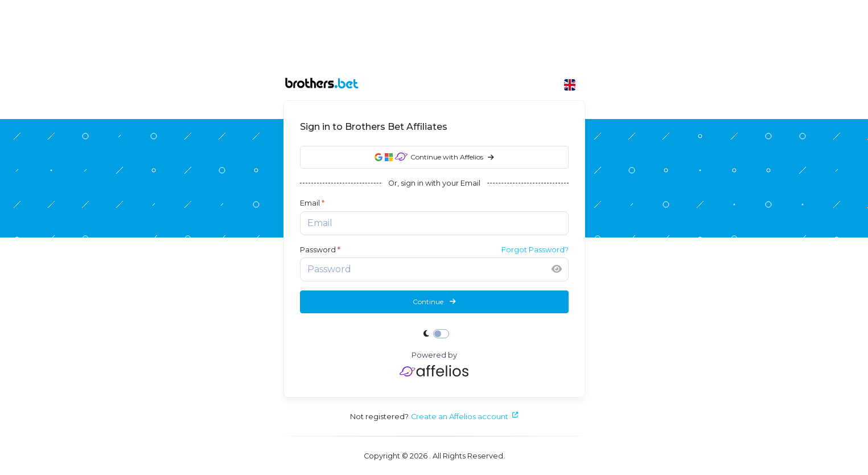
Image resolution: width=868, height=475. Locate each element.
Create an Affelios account (464, 416)
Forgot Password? (535, 250)
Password (320, 250)
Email (312, 203)
